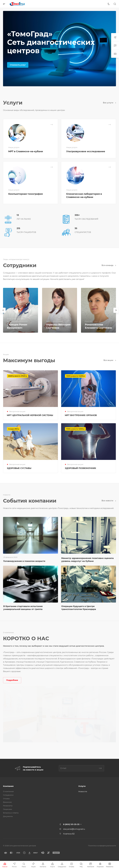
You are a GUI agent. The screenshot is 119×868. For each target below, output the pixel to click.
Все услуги (109, 103)
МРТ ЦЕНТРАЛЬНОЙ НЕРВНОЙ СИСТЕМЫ (30, 415)
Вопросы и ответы (11, 813)
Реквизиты (8, 806)
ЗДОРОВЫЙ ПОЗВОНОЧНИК (80, 468)
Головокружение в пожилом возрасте (24, 561)
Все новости (109, 501)
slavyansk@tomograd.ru (74, 829)
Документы (8, 816)
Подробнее (12, 680)
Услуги (82, 786)
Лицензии (8, 809)
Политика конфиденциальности (102, 846)
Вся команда (109, 265)
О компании (8, 791)
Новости (83, 791)
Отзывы (6, 799)
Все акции (110, 360)
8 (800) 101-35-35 (71, 824)
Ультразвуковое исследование (86, 151)
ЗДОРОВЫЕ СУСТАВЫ (19, 468)
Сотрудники (8, 795)
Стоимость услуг (18, 65)
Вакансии (7, 802)
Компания (8, 786)
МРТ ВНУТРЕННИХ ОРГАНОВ (81, 415)
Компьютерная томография (25, 194)
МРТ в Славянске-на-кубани (26, 151)
